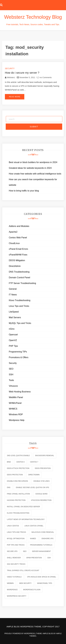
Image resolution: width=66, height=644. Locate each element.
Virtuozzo (13, 386)
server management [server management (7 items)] (41, 551)
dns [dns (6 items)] (9, 487)
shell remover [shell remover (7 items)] (14, 558)
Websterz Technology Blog (33, 17)
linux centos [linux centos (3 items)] (13, 526)
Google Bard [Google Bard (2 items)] (41, 494)
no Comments (44, 77)
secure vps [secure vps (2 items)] (12, 551)
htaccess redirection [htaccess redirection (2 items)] (41, 500)
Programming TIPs (18, 352)
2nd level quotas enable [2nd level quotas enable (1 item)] (18, 456)
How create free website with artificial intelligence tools (35, 174)
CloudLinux (14, 243)
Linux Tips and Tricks (19, 306)
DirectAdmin (15, 266)
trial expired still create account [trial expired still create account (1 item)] (23, 570)
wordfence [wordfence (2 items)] (12, 590)
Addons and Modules (19, 226)
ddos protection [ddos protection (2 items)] (15, 475)
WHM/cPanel (15, 403)
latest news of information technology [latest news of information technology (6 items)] (26, 519)
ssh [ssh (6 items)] (49, 558)
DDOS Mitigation (17, 260)
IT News (13, 295)
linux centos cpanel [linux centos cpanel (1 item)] (34, 526)
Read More (15, 97)
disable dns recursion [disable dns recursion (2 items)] (17, 481)
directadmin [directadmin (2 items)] (34, 475)
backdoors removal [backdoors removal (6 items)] (45, 456)
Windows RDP (16, 414)
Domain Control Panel (19, 278)
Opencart (13, 335)
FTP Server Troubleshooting (22, 283)
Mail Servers (15, 317)
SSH (11, 375)
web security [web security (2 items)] (25, 583)
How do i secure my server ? (22, 73)
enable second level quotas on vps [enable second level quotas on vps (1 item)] (32, 487)
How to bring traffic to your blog (24, 191)
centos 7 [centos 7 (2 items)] (34, 462)
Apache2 (13, 232)
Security (10, 68)
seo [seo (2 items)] (25, 551)
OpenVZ (13, 340)
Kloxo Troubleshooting (20, 300)
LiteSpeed (14, 312)
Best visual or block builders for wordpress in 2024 (33, 162)
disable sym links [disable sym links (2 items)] (42, 481)
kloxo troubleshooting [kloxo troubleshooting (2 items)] (18, 513)
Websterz (11, 77)
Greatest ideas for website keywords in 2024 (30, 168)
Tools (11, 380)
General (13, 289)
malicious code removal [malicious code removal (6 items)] (43, 532)
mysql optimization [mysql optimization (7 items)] (16, 539)
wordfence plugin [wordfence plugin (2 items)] (32, 590)
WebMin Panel (16, 397)
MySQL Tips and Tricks (20, 323)
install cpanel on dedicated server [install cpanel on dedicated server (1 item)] (23, 507)
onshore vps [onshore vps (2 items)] (47, 539)
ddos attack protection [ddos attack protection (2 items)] (18, 468)
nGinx (12, 329)
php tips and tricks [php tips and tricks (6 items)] (16, 545)
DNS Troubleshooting (19, 272)
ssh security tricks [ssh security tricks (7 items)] (16, 564)
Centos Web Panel (18, 238)
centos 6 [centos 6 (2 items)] (21, 462)
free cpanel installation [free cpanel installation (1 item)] (18, 494)
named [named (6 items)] (33, 539)
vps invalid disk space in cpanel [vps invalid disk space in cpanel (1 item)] (41, 577)
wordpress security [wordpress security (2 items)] (17, 596)
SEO (11, 369)
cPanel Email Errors (18, 249)
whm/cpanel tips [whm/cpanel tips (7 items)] (45, 583)
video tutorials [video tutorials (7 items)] (14, 577)
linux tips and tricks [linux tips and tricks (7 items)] (16, 532)
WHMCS (13, 409)
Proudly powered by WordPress (20, 634)
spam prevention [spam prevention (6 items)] (34, 558)
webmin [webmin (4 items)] (10, 583)
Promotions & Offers (19, 357)
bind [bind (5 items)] (9, 462)
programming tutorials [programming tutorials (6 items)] (41, 545)
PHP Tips (13, 346)
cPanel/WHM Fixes (18, 255)
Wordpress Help (17, 420)
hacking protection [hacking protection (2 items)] (16, 500)
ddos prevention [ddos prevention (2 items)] (43, 468)
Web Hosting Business (20, 392)
